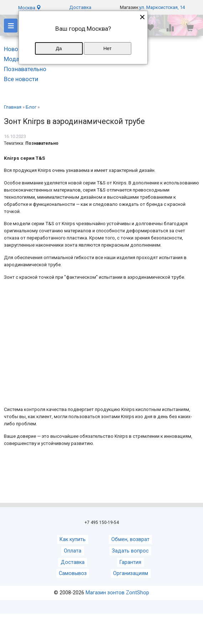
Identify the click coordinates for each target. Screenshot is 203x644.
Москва (30, 8)
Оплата (73, 551)
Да (59, 48)
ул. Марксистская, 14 (162, 7)
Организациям (131, 573)
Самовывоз (73, 573)
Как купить (73, 539)
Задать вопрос (130, 551)
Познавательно (25, 69)
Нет (108, 48)
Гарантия (130, 562)
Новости (16, 49)
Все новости (21, 79)
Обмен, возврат (130, 539)
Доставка (80, 7)
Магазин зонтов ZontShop (117, 593)
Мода (12, 59)
